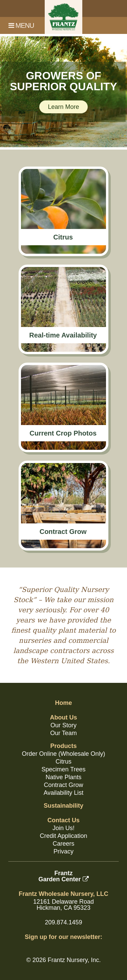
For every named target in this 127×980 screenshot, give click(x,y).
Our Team (63, 733)
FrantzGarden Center (63, 876)
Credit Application (63, 836)
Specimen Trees (63, 769)
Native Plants (63, 777)
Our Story (63, 725)
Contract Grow (63, 785)
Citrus (63, 762)
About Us (64, 717)
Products (63, 746)
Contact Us (63, 820)
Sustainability (63, 806)
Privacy (63, 851)
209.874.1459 (63, 922)
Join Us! (63, 828)
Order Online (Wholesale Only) (63, 754)
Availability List (64, 793)
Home (63, 703)
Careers (63, 844)
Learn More (63, 107)
